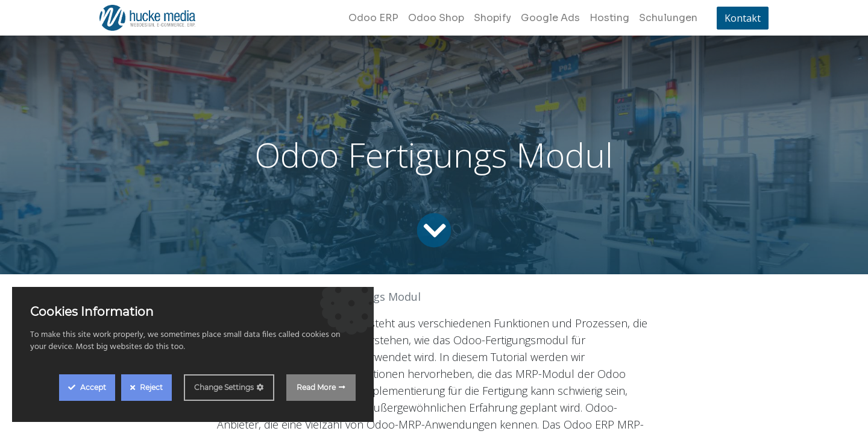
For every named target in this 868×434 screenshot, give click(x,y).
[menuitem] (373, 18)
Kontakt (743, 18)
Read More (316, 387)
